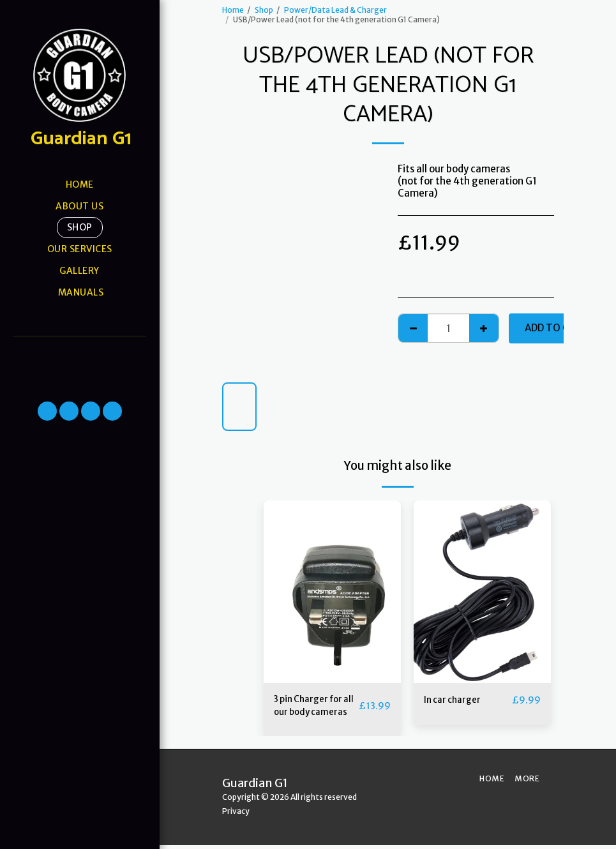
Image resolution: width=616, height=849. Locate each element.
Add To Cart (557, 328)
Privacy (236, 815)
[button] (79, 353)
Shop (264, 10)
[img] (332, 592)
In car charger (455, 700)
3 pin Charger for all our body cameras (312, 708)
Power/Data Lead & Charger (335, 10)
